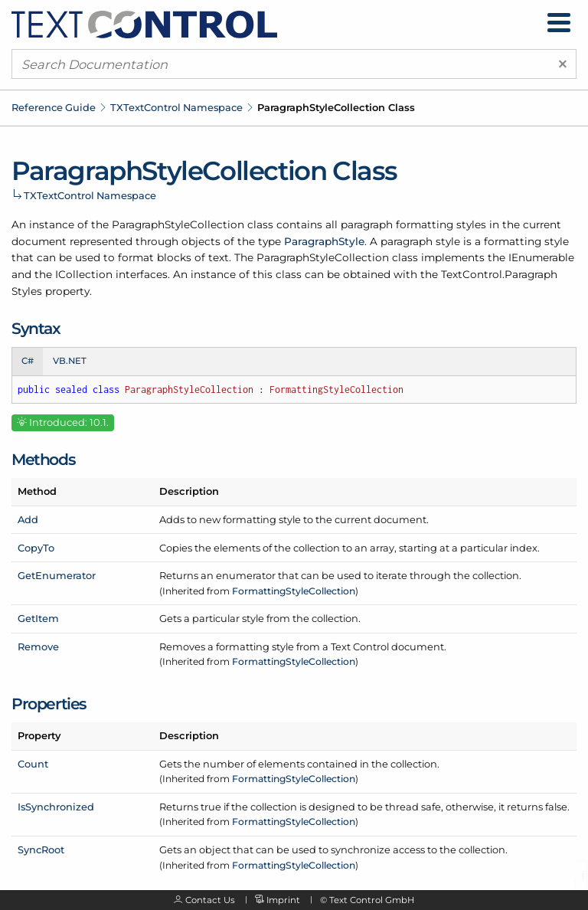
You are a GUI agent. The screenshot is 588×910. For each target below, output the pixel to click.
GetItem (38, 618)
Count (33, 764)
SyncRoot (41, 849)
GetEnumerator (57, 575)
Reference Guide (54, 107)
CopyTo (36, 548)
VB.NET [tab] (70, 361)
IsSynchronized (56, 807)
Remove (38, 646)
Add (28, 519)
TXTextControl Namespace (176, 107)
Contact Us (210, 900)
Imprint (283, 900)
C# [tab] (28, 361)
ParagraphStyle (324, 241)
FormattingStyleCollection (294, 591)
